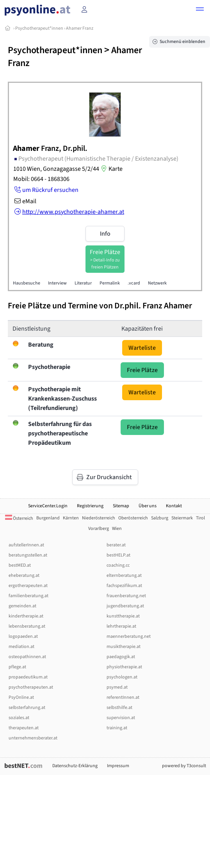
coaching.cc (118, 565)
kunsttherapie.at (123, 616)
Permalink (110, 283)
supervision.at (121, 718)
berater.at (116, 545)
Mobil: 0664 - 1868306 (41, 179)
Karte (111, 169)
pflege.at (17, 667)
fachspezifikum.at (124, 586)
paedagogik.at (121, 657)
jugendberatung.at (125, 606)
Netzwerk (157, 283)
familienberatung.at (28, 596)
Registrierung (90, 506)
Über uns (148, 506)
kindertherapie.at (26, 616)
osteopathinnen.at (27, 657)
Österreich (19, 518)
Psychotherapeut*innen (39, 28)
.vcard (134, 283)
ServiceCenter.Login (48, 506)
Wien (117, 529)
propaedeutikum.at (28, 677)
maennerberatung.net (129, 636)
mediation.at (21, 647)
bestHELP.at (118, 555)
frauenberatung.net (126, 596)
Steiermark (182, 518)
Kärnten (71, 518)
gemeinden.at (22, 606)
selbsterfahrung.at (27, 708)
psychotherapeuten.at (31, 687)
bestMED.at (20, 565)
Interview (57, 283)
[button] (200, 10)
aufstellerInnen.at (26, 545)
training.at (117, 728)
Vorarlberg (99, 529)
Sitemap (121, 506)
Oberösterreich (133, 518)
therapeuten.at (24, 728)
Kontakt (174, 506)
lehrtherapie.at (121, 626)
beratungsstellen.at (28, 555)
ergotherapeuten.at (28, 586)
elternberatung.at (124, 575)
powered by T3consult (184, 766)
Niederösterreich (99, 518)
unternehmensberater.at (33, 738)
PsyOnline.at (21, 697)
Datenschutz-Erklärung (75, 766)
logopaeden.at (23, 636)
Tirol (200, 518)
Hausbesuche (27, 283)
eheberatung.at (24, 575)
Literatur (83, 283)
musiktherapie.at (124, 647)
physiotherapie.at (124, 667)
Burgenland (48, 518)
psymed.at (117, 687)
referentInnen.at (123, 697)
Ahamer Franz (80, 28)
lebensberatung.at (27, 626)
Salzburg (160, 518)
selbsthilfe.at (119, 708)
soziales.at (19, 718)
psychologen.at (122, 677)
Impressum (118, 766)
